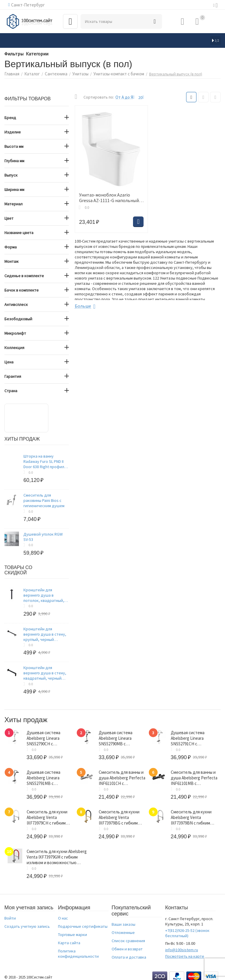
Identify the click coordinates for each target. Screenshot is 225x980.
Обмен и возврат (127, 945)
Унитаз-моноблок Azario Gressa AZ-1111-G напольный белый (111, 197)
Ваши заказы (123, 920)
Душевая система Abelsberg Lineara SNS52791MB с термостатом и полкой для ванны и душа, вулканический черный (48, 776)
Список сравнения (128, 937)
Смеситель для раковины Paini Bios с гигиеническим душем (44, 500)
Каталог (30, 73)
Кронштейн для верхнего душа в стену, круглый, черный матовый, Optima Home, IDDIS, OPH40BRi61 (45, 634)
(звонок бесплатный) (187, 929)
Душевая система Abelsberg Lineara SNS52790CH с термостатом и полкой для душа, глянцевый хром (47, 737)
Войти (10, 914)
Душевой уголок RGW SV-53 (43, 536)
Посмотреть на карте (185, 952)
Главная (11, 73)
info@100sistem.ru (182, 946)
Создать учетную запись (27, 922)
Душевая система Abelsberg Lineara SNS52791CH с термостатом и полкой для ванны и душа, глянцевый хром (192, 737)
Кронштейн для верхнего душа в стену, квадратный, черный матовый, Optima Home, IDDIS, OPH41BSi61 (45, 672)
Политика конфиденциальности (78, 949)
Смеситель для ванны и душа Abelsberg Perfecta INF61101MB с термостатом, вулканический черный (194, 776)
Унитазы (76, 73)
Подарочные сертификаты (83, 922)
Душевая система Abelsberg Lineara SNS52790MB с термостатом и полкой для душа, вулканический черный (120, 737)
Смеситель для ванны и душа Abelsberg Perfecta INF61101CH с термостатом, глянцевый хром (122, 776)
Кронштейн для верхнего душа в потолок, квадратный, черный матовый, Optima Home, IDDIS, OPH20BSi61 (46, 595)
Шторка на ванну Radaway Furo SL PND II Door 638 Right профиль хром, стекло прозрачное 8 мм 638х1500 (45, 461)
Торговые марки (73, 930)
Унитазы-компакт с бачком (113, 73)
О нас (63, 914)
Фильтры (13, 53)
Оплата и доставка (129, 953)
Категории (33, 53)
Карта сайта (69, 939)
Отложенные (123, 928)
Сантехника (53, 73)
